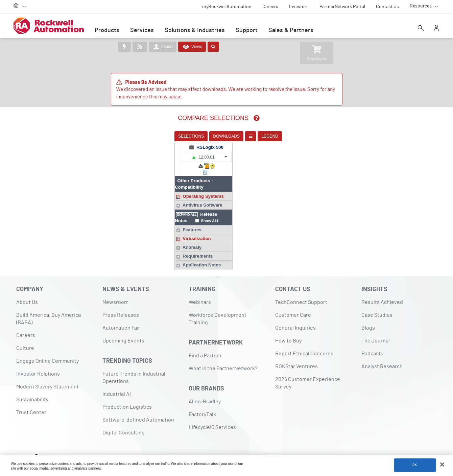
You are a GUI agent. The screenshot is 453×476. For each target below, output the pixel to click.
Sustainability (32, 387)
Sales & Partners (291, 30)
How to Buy (288, 328)
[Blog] (79, 445)
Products (107, 30)
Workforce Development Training (218, 306)
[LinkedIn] (22, 445)
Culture (25, 335)
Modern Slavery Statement (47, 374)
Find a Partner (205, 343)
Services (142, 30)
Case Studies (377, 302)
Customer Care (293, 302)
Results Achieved (382, 289)
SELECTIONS (169, 136)
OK (415, 466)
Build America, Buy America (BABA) (49, 306)
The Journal (376, 328)
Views (192, 47)
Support (247, 30)
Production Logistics (127, 394)
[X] (50, 445)
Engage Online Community (47, 348)
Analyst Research (382, 354)
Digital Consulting (124, 420)
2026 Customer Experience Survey (308, 370)
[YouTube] (64, 445)
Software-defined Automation (138, 407)
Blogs (368, 315)
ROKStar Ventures (296, 354)
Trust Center (31, 400)
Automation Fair (121, 315)
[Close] (442, 465)
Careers (26, 323)
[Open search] (421, 29)
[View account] (436, 29)
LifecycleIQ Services (212, 414)
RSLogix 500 (278, 147)
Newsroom (115, 289)
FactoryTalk (202, 402)
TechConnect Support (301, 289)
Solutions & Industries (195, 30)
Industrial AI (117, 381)
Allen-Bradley (205, 389)
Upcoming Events (123, 328)
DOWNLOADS (205, 136)
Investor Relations (38, 361)
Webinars (200, 289)
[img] (235, 118)
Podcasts (372, 341)
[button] (274, 157)
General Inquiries (295, 315)
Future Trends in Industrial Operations (134, 365)
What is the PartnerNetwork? (223, 356)
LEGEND (248, 136)
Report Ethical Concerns (304, 341)
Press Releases (121, 302)
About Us (27, 289)
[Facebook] (35, 445)
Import (163, 47)
